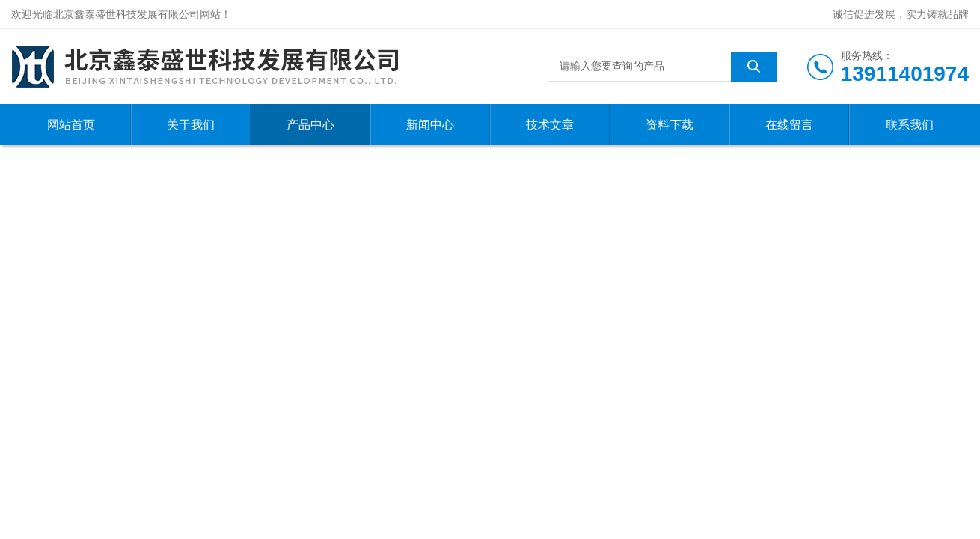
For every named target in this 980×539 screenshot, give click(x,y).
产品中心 (310, 125)
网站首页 (71, 125)
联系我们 (910, 125)
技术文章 (550, 125)
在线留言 (789, 125)
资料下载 (670, 125)
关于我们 (191, 125)
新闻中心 (430, 125)
